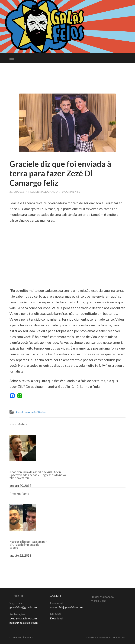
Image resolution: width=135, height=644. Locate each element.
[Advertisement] (67, 82)
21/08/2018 (17, 192)
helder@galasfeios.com (24, 623)
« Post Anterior (20, 424)
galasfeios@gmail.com (23, 607)
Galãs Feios (26, 638)
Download (56, 618)
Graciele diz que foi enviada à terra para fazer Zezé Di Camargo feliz (60, 173)
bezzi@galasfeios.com (23, 618)
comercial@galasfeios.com (66, 607)
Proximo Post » (20, 494)
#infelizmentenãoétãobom (32, 412)
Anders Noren (108, 638)
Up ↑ (123, 638)
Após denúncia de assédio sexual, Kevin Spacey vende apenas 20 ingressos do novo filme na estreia (38, 475)
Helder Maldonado (43, 192)
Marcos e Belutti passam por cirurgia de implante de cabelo (28, 545)
